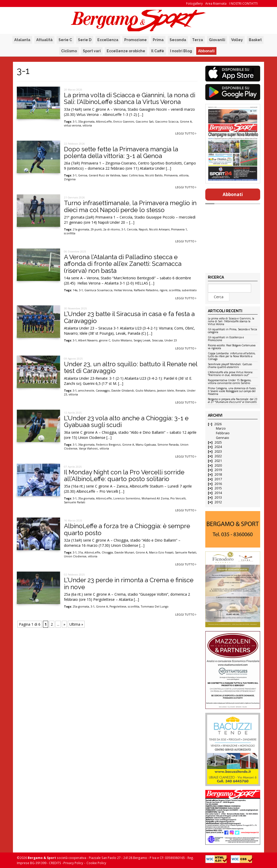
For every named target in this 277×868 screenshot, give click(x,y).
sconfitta (70, 233)
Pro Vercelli (178, 498)
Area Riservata (216, 3)
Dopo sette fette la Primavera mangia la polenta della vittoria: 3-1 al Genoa (121, 152)
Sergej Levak (142, 340)
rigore (164, 290)
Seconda (178, 40)
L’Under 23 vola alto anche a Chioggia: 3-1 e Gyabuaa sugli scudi (126, 421)
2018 (218, 474)
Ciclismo (69, 51)
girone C (105, 340)
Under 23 (171, 340)
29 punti (96, 229)
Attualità (44, 40)
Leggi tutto (186, 133)
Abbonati (206, 51)
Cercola (132, 229)
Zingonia (70, 179)
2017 (218, 479)
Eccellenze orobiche (126, 51)
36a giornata (86, 445)
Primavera (171, 175)
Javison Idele (166, 391)
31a (81, 552)
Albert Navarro (88, 340)
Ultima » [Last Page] (76, 624)
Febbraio (223, 433)
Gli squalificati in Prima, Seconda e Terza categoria (232, 331)
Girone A (186, 122)
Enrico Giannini (124, 122)
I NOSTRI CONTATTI (243, 3)
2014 (218, 493)
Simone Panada (168, 445)
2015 (218, 488)
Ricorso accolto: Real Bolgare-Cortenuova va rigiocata (232, 347)
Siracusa (157, 340)
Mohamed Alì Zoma (155, 498)
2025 (218, 442)
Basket (255, 40)
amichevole (86, 391)
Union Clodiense (75, 556)
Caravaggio (103, 391)
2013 (218, 497)
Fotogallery (194, 3)
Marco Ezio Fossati (161, 552)
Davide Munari (124, 552)
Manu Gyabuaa (146, 445)
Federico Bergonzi (108, 445)
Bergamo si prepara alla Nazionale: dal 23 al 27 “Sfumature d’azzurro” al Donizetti (233, 401)
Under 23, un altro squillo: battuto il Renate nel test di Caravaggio (131, 367)
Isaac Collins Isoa (133, 175)
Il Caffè (158, 51)
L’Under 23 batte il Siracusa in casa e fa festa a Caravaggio (129, 317)
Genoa (83, 175)
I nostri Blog (181, 51)
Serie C (65, 40)
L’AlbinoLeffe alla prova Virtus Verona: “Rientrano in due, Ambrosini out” (231, 374)
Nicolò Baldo (154, 175)
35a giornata (86, 498)
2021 (218, 461)
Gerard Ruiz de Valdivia (104, 175)
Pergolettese (118, 607)
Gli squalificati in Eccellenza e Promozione (226, 339)
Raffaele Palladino (146, 290)
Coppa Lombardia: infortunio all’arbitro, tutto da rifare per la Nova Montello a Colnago (232, 356)
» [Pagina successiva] (64, 624)
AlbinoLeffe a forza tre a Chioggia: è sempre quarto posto (127, 529)
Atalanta (22, 40)
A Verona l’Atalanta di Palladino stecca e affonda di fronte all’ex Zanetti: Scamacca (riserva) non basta (123, 264)
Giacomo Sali (145, 122)
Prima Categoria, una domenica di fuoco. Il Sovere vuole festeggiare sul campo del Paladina (232, 391)
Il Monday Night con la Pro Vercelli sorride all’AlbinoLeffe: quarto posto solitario (124, 476)
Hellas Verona (123, 290)
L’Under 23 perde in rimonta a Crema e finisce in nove (129, 583)
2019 (218, 470)
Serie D (85, 40)
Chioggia (107, 552)
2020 (218, 465)
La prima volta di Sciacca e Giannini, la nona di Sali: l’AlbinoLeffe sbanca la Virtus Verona (130, 98)
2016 (218, 484)
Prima (158, 40)
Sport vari (92, 51)
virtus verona (72, 125)
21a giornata (81, 229)
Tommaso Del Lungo (155, 607)
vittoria (87, 125)
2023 (218, 451)
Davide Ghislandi (123, 391)
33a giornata (86, 122)
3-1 (75, 122)
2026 (218, 424)
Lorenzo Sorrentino (127, 498)
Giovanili (217, 40)
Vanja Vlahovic (89, 448)
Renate (180, 391)
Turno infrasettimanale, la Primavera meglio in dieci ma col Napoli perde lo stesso (130, 206)
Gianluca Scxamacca (98, 290)
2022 (218, 456)
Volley (237, 40)
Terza (198, 40)
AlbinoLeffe (104, 122)
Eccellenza (108, 40)
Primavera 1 (179, 229)
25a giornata (81, 607)
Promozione (136, 40)
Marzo (221, 428)
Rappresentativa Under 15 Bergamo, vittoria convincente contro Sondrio (230, 382)
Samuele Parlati (75, 502)
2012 (218, 502)
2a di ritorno (112, 229)
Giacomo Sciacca (167, 122)
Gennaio (223, 438)
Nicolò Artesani (159, 229)
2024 (218, 447)
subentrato (189, 290)
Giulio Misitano (122, 340)
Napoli (143, 229)
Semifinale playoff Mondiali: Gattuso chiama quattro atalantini (230, 366)
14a (75, 290)
